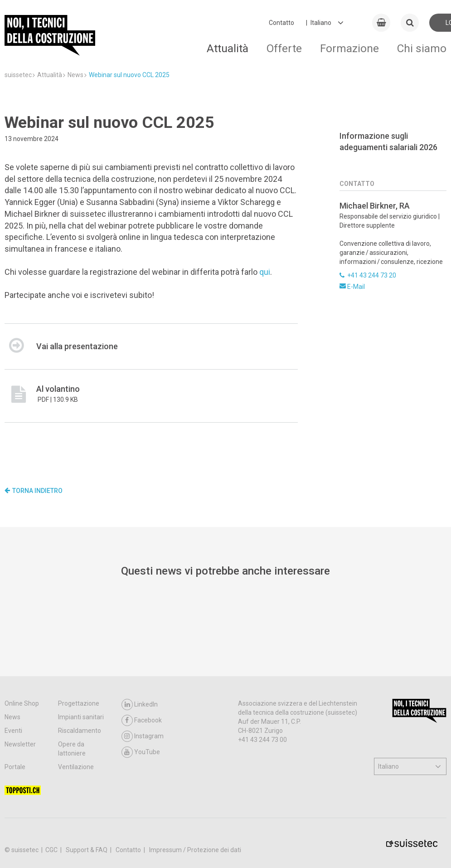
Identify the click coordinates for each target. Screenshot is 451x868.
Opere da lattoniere (72, 749)
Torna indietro (34, 491)
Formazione (349, 48)
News (12, 717)
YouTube (141, 752)
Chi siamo (422, 48)
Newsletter (20, 744)
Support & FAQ (87, 850)
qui (265, 272)
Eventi (13, 731)
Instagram (143, 736)
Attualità (228, 48)
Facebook (142, 720)
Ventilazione (76, 767)
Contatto (281, 23)
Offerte (284, 48)
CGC (52, 850)
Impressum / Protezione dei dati (195, 850)
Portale (15, 767)
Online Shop (22, 703)
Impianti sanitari (81, 717)
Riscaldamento (80, 731)
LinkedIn (140, 705)
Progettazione (79, 703)
